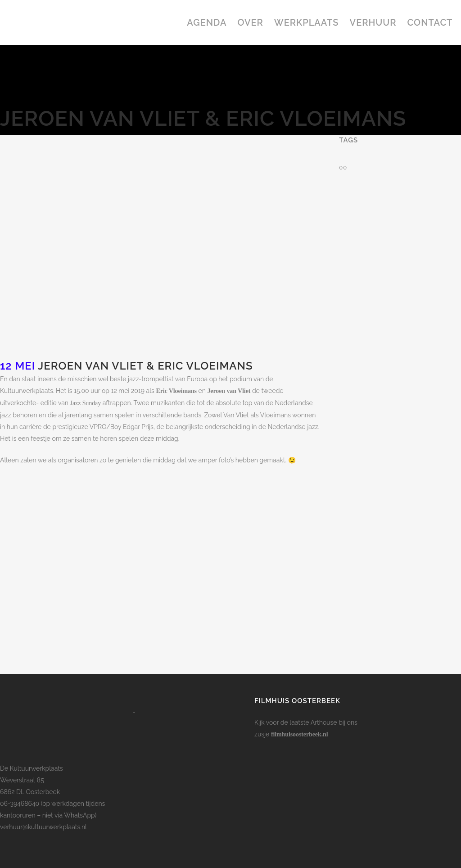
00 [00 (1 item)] (343, 167)
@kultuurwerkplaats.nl (55, 827)
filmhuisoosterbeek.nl (300, 734)
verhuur (11, 827)
